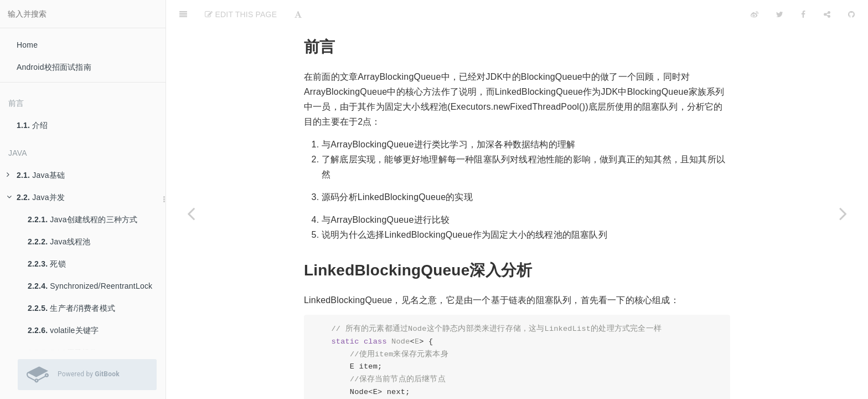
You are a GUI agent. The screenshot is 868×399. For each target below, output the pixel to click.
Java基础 (36, 175)
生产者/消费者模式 (71, 308)
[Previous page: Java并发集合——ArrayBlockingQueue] (191, 213)
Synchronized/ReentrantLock (90, 286)
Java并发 (36, 197)
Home (27, 45)
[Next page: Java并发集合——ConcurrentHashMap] (843, 213)
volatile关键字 (63, 330)
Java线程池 (59, 242)
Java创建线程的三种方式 (83, 219)
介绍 (32, 125)
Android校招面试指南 (54, 67)
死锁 (47, 264)
